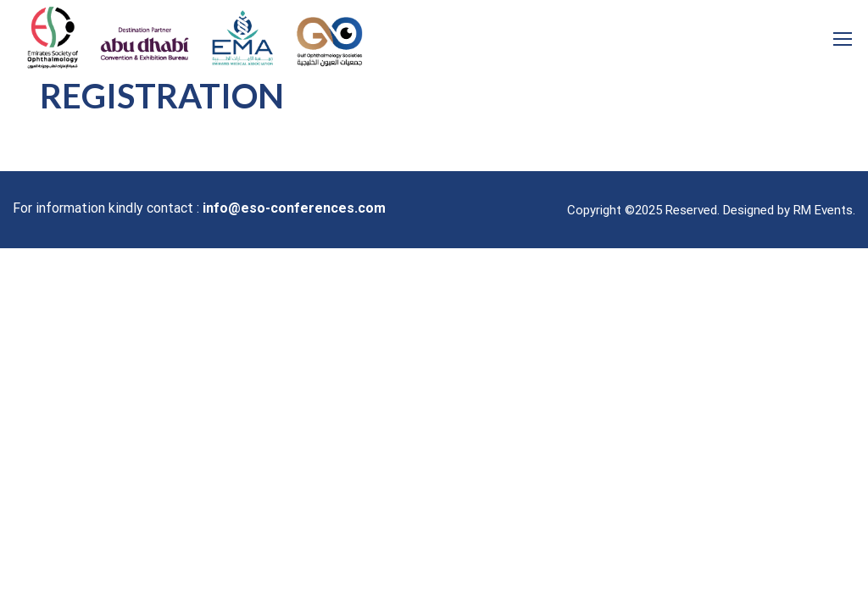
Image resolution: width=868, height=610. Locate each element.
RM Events (823, 210)
